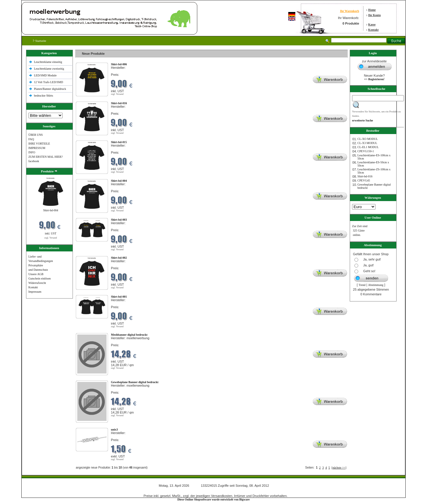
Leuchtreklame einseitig (48, 62)
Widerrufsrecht (37, 283)
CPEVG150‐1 (366, 151)
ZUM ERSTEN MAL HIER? (46, 157)
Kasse (372, 24)
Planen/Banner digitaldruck (50, 89)
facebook (34, 161)
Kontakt (373, 30)
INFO (32, 152)
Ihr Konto (374, 15)
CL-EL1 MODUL (368, 147)
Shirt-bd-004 (50, 210)
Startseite (40, 41)
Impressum (35, 292)
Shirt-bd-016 (365, 176)
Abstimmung (376, 285)
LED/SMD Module (45, 75)
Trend (362, 285)
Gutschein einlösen (40, 278)
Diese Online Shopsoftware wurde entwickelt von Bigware (213, 499)
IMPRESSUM (37, 148)
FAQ (31, 139)
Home (372, 10)
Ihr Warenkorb (350, 11)
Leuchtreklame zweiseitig (49, 69)
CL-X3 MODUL (367, 143)
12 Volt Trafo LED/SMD (48, 82)
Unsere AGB (36, 274)
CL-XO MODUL (368, 139)
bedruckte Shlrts (43, 96)
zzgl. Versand (50, 238)
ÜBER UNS (36, 135)
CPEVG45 (364, 180)
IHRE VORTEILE (39, 144)
